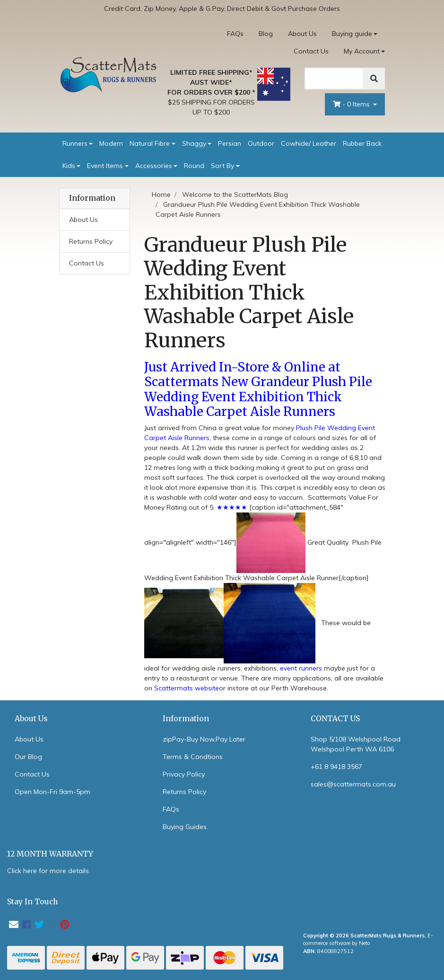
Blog (266, 34)
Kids (69, 166)
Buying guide (352, 34)
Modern (111, 143)
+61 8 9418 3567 (336, 767)
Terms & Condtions (193, 757)
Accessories (154, 166)
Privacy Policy (184, 774)
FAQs (235, 34)
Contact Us (311, 51)
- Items (352, 104)
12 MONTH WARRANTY (50, 854)
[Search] (334, 79)
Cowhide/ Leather (309, 143)
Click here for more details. (49, 871)
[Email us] (14, 924)
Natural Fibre (150, 143)
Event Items (105, 166)
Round (194, 166)
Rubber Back (362, 143)
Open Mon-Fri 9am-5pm (52, 792)
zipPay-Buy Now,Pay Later (204, 739)
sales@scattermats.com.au (353, 784)
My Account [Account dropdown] (362, 51)
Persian (230, 143)
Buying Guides (185, 827)
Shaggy (194, 143)
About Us (302, 34)
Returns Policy (91, 241)
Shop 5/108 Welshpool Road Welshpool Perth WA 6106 (356, 744)
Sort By (222, 166)
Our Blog (28, 757)
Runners (75, 143)
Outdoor (261, 143)
